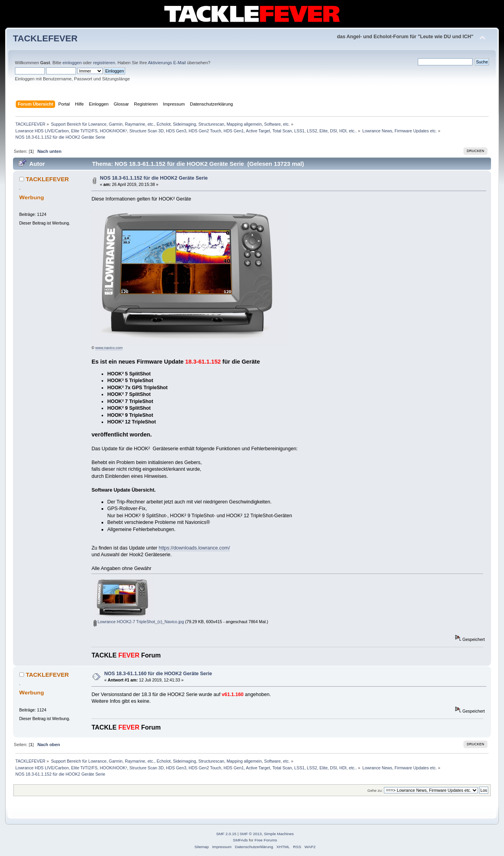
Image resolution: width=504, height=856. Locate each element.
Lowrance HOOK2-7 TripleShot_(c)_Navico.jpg (139, 622)
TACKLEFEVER (45, 38)
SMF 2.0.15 (226, 834)
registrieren (104, 63)
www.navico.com (109, 348)
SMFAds (241, 840)
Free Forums (266, 840)
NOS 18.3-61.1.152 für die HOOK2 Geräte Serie (154, 178)
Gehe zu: (375, 790)
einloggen (72, 63)
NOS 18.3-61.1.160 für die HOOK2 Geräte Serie (158, 674)
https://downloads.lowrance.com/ (194, 548)
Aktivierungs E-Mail (167, 63)
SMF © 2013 (251, 834)
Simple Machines (279, 834)
